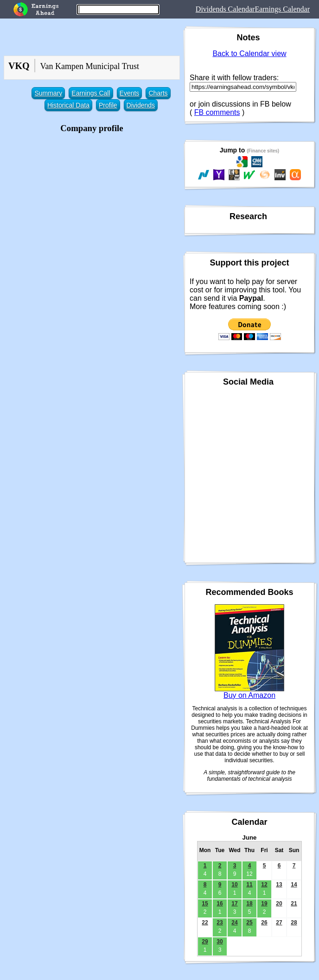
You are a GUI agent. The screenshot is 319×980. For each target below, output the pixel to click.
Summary (48, 93)
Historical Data (68, 105)
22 (205, 923)
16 (220, 904)
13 (279, 885)
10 (234, 885)
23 (220, 923)
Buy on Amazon (249, 695)
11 (249, 885)
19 (264, 904)
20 (279, 904)
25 (249, 923)
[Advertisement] (92, 201)
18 (249, 904)
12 (264, 885)
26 (264, 923)
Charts (158, 93)
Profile (108, 105)
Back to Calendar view (249, 54)
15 (205, 904)
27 (279, 923)
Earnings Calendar (282, 9)
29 (205, 942)
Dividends (141, 105)
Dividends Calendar (225, 9)
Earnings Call (91, 93)
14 (294, 885)
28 (294, 923)
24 (234, 923)
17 (234, 904)
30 (220, 942)
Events (130, 93)
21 (294, 904)
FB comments (217, 112)
